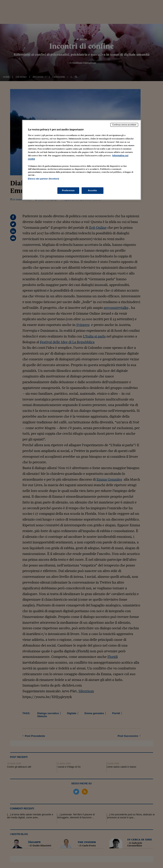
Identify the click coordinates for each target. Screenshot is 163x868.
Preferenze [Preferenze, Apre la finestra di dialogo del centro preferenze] (68, 190)
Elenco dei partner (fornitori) (44, 179)
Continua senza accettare (124, 125)
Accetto (93, 190)
